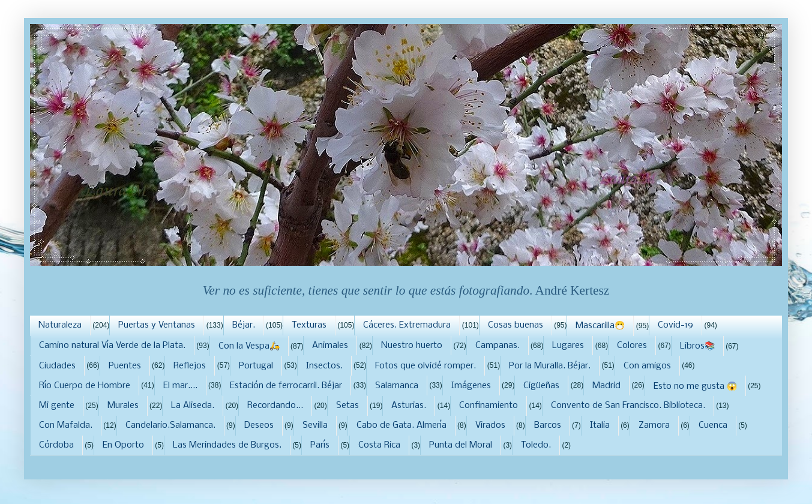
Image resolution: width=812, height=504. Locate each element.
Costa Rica (379, 445)
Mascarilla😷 (600, 326)
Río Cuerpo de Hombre (85, 386)
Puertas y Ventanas (157, 325)
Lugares (568, 346)
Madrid (606, 386)
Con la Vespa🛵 (249, 346)
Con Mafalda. (66, 425)
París (320, 445)
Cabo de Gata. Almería (401, 425)
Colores (632, 346)
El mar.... (180, 386)
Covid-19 (675, 325)
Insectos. (324, 366)
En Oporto (123, 445)
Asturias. (409, 406)
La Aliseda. (193, 406)
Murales (123, 406)
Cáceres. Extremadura (407, 325)
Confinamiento (489, 406)
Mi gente (57, 406)
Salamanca (397, 386)
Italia (600, 425)
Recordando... (275, 406)
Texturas (309, 325)
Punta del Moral (461, 445)
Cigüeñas (541, 386)
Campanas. (498, 346)
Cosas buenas (516, 325)
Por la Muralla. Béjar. (550, 366)
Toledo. (536, 445)
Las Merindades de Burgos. (227, 445)
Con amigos (647, 366)
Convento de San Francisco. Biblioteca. (628, 406)
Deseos (259, 425)
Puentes (125, 366)
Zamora (654, 425)
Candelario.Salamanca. (170, 425)
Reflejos (190, 366)
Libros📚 (697, 346)
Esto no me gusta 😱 (695, 386)
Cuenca (713, 425)
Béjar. (244, 325)
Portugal (256, 366)
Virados (490, 425)
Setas (347, 406)
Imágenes (471, 386)
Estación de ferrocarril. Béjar (286, 386)
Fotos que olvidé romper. (426, 366)
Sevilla (315, 425)
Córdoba (56, 445)
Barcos (548, 425)
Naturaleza (60, 325)
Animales (330, 346)
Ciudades (57, 366)
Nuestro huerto (412, 346)
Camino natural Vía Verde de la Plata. (112, 346)
